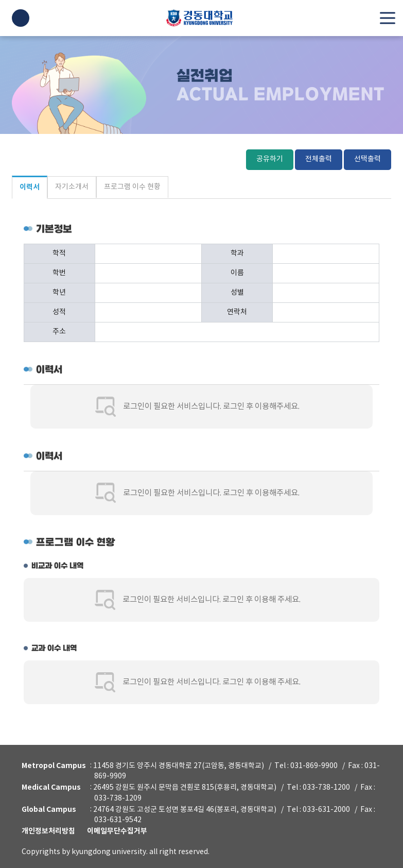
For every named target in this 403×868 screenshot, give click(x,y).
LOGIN (21, 18)
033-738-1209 (118, 798)
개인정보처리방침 (48, 831)
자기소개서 (72, 187)
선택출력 (367, 160)
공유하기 (270, 160)
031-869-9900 (314, 765)
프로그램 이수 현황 (132, 187)
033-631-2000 (326, 809)
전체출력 (319, 160)
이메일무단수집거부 (117, 831)
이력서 (30, 188)
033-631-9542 (118, 820)
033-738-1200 (326, 788)
